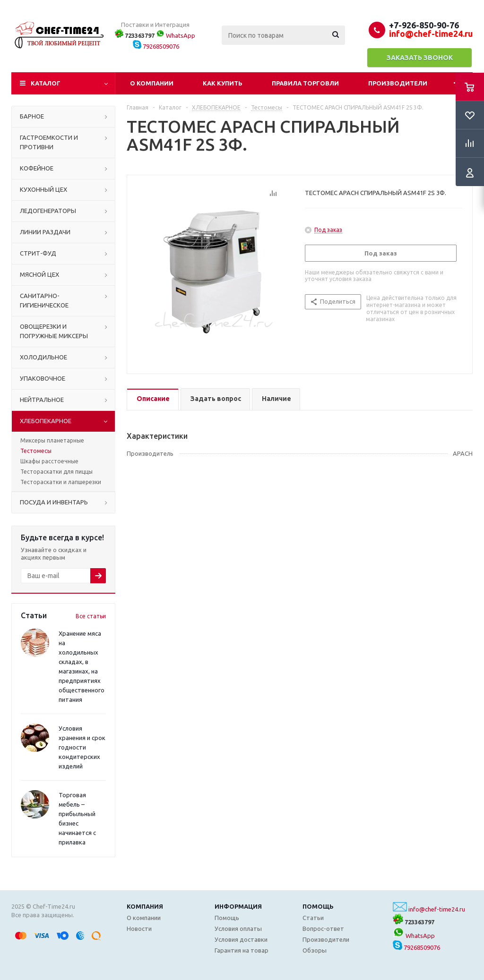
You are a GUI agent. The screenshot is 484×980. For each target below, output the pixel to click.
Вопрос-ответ (323, 929)
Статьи (313, 918)
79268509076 (156, 46)
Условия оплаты (238, 929)
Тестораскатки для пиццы (56, 472)
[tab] (153, 399)
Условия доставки (241, 939)
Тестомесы (36, 451)
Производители (398, 83)
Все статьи (91, 616)
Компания (145, 906)
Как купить (223, 83)
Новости (139, 929)
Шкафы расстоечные (49, 461)
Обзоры (315, 950)
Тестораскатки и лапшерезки (61, 482)
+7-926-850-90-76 (424, 25)
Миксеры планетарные (52, 440)
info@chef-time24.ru (437, 909)
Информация (238, 906)
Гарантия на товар (242, 950)
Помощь (318, 906)
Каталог (46, 83)
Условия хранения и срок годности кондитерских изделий (82, 747)
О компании (152, 83)
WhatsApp (176, 35)
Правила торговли (305, 83)
